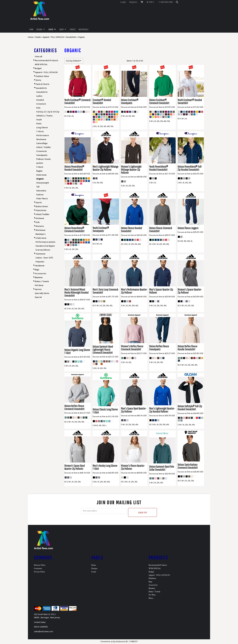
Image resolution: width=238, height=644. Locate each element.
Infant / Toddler (44, 147)
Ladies (39, 96)
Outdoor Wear (42, 76)
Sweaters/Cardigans (45, 246)
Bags (37, 270)
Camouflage (42, 143)
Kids (38, 108)
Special (38, 297)
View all (38, 57)
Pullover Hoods (43, 159)
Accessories (40, 274)
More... (151, 598)
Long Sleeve (42, 128)
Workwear (41, 139)
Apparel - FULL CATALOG (53, 37)
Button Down (42, 206)
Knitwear (40, 218)
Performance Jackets (45, 242)
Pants (39, 124)
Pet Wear (39, 285)
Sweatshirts (71, 37)
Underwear (41, 238)
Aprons (38, 289)
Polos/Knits (41, 210)
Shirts (38, 80)
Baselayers (41, 234)
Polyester (40, 262)
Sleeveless (41, 191)
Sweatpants (42, 155)
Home (31, 37)
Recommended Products (46, 60)
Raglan (39, 171)
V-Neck (40, 167)
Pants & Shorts (42, 84)
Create (38, 37)
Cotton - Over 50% (44, 258)
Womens (40, 226)
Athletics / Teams (44, 116)
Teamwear (41, 254)
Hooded (40, 100)
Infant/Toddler (42, 214)
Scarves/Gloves (43, 250)
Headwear (40, 266)
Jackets (40, 163)
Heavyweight (43, 183)
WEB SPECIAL (41, 64)
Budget (38, 68)
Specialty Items (42, 293)
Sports (39, 203)
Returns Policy (40, 565)
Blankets (39, 277)
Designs (94, 569)
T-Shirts (40, 131)
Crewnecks (42, 151)
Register (133, 2)
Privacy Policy (39, 572)
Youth (39, 120)
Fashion (40, 195)
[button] (151, 2)
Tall (38, 187)
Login (123, 2)
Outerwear (42, 175)
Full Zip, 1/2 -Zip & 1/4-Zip (48, 112)
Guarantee (38, 569)
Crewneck (41, 104)
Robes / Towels (42, 281)
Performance (43, 135)
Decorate (68, 107)
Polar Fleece (42, 199)
